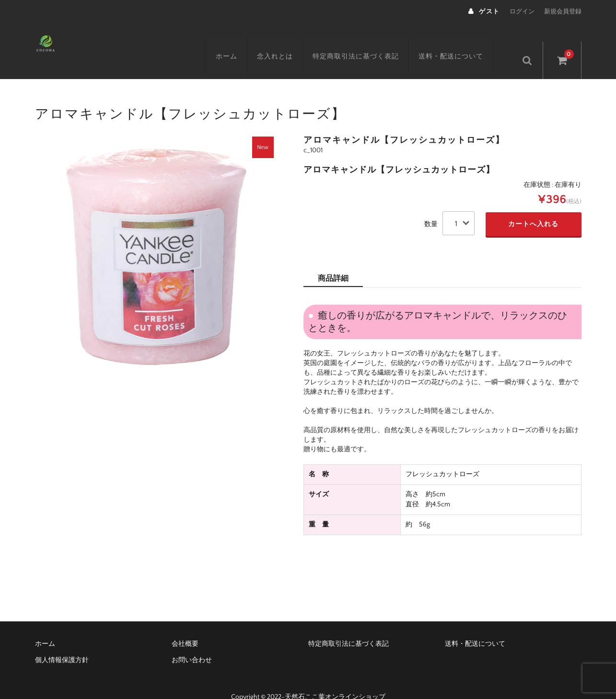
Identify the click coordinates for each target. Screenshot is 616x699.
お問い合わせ (192, 642)
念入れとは (286, 42)
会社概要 (185, 626)
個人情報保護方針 (62, 642)
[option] (155, 238)
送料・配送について (462, 42)
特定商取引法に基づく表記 (367, 42)
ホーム (238, 42)
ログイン (522, 11)
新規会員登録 (563, 11)
